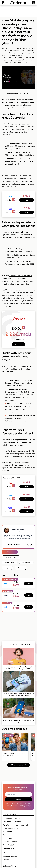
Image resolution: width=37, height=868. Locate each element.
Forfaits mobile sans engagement (15, 825)
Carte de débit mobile (11, 845)
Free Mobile (19, 181)
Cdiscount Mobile (10, 866)
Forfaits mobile (10, 552)
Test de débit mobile (11, 842)
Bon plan (21, 568)
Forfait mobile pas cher (12, 818)
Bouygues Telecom (10, 856)
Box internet (8, 835)
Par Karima (6, 93)
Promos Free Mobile (11, 828)
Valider (18, 799)
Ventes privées (10, 563)
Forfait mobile (8, 832)
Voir (27, 200)
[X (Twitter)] (27, 545)
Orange (6, 859)
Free (5, 853)
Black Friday (9, 124)
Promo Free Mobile (11, 557)
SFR (5, 863)
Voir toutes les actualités (18, 765)
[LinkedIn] (32, 545)
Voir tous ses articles (14, 545)
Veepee (7, 568)
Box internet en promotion (13, 822)
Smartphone (8, 838)
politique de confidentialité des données (20, 807)
